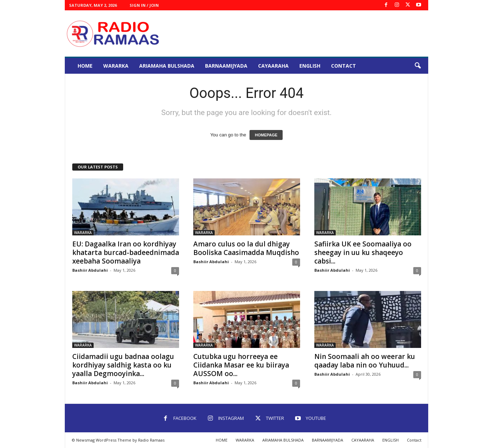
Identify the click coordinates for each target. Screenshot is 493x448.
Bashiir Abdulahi (90, 270)
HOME (85, 66)
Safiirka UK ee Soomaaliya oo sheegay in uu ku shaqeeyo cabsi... (363, 252)
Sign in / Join (144, 5)
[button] (418, 66)
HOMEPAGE (266, 135)
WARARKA (116, 66)
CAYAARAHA (273, 66)
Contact (343, 66)
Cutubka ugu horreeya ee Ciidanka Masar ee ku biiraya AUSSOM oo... (241, 365)
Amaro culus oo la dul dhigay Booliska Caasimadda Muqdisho (246, 248)
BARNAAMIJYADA (226, 66)
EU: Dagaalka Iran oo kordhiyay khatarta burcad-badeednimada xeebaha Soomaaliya (126, 252)
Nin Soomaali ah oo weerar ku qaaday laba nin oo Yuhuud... (365, 361)
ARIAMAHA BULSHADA (167, 66)
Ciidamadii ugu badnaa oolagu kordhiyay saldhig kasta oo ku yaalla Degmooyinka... (123, 365)
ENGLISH (310, 66)
